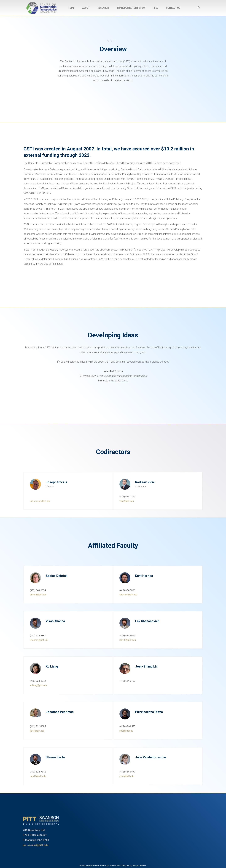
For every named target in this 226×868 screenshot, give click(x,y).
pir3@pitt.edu (126, 731)
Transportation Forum (131, 8)
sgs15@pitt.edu (38, 776)
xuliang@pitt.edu (38, 685)
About (86, 8)
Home (71, 8)
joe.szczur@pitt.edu (117, 381)
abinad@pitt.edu (38, 595)
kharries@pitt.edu (128, 595)
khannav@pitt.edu (39, 640)
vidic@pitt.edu (127, 501)
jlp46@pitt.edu (37, 731)
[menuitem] (71, 8)
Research (103, 8)
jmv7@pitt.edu (127, 776)
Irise (156, 8)
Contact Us (173, 8)
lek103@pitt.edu (128, 640)
